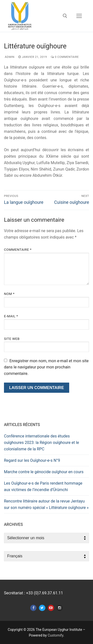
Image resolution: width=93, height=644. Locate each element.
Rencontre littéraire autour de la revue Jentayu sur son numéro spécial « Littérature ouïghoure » (46, 504)
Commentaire (18, 250)
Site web (12, 339)
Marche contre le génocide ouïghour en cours (44, 472)
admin (9, 57)
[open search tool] (65, 16)
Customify (55, 635)
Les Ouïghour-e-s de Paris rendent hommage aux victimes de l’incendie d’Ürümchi (43, 486)
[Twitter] (42, 608)
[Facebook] (33, 608)
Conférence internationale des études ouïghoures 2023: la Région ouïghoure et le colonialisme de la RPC (42, 443)
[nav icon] (79, 16)
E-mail (11, 316)
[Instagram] (60, 608)
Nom (9, 294)
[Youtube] (51, 608)
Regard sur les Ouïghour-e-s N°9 (32, 460)
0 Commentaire (65, 57)
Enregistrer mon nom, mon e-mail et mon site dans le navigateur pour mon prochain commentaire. (46, 367)
